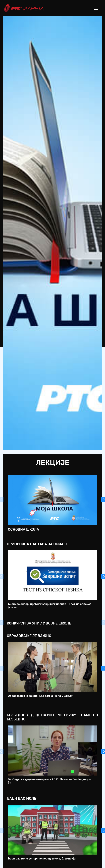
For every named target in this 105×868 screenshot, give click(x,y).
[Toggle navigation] (96, 8)
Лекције (52, 463)
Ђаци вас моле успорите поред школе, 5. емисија (42, 859)
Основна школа (23, 529)
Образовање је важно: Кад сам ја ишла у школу (40, 696)
